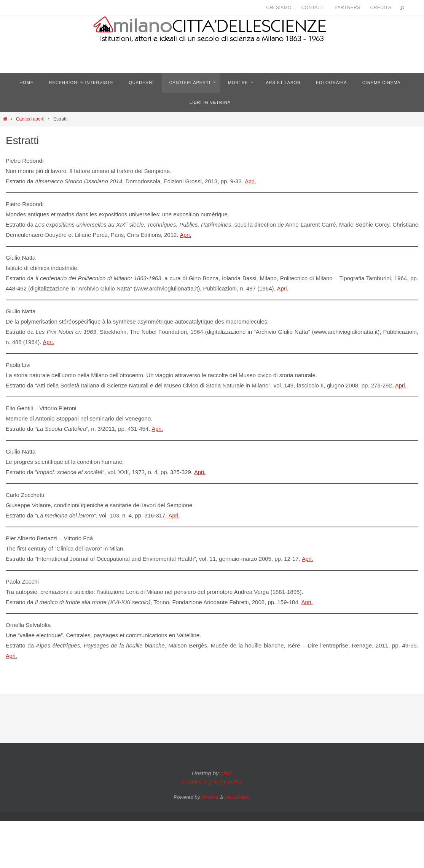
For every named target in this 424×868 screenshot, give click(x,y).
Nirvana (210, 793)
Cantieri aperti (30, 119)
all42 (226, 769)
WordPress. (238, 793)
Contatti (313, 8)
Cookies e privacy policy (212, 777)
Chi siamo (279, 8)
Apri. (250, 181)
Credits (381, 8)
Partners (347, 8)
